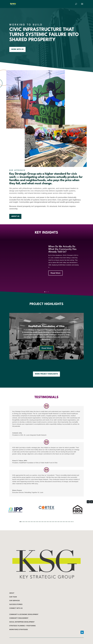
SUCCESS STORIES (16, 604)
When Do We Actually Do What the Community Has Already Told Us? (62, 253)
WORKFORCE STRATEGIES (19, 629)
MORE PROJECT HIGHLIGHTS (46, 374)
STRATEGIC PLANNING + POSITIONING (22, 626)
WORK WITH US (17, 49)
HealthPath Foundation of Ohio (46, 329)
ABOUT (12, 593)
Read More (55, 277)
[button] (88, 502)
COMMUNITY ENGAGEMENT (19, 618)
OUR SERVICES (14, 601)
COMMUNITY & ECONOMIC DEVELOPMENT (24, 614)
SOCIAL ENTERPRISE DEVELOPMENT (22, 622)
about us (15, 216)
